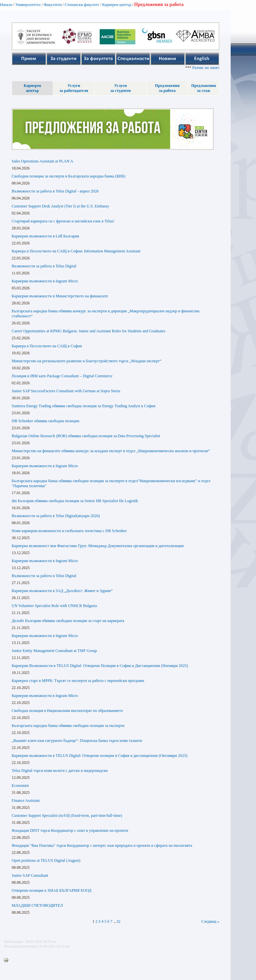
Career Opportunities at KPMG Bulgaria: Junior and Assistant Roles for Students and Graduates (88, 331)
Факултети (53, 5)
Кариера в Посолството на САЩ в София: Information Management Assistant (76, 251)
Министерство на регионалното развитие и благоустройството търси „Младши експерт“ (86, 361)
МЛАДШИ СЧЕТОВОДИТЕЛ (37, 905)
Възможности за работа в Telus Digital (44, 266)
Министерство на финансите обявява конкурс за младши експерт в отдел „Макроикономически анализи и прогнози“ (111, 451)
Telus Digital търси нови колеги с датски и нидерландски (60, 771)
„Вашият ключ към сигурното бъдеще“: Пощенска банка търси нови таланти (77, 741)
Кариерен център (116, 5)
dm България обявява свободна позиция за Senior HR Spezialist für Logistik (75, 501)
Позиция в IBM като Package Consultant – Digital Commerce (62, 376)
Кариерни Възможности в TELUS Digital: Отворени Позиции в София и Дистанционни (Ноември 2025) (100, 666)
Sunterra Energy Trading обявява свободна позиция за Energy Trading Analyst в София (83, 406)
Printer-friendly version (8, 960)
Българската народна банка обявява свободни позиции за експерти (68, 726)
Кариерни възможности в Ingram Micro (45, 281)
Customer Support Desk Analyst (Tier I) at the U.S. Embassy (60, 206)
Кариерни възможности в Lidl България (45, 236)
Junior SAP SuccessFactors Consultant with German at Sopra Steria (66, 391)
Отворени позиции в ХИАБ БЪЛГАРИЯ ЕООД (51, 890)
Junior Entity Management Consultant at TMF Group (54, 651)
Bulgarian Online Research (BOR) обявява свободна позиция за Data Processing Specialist (86, 436)
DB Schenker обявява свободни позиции (45, 421)
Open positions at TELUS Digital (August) (46, 860)
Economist (20, 786)
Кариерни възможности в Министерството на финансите (60, 296)
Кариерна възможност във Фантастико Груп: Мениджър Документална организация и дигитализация (98, 546)
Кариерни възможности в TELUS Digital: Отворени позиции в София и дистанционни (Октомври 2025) (99, 756)
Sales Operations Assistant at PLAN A (42, 161)
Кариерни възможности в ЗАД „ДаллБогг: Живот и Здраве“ (62, 591)
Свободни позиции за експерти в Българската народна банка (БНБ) (68, 176)
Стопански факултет (82, 5)
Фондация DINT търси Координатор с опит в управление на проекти (70, 830)
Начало (6, 5)
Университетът (28, 5)
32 (118, 921)
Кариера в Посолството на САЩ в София (47, 346)
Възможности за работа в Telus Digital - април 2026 (55, 191)
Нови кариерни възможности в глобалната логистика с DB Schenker (69, 531)
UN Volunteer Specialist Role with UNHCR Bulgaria (54, 606)
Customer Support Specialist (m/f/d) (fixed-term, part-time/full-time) (67, 816)
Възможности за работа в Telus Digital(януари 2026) (56, 516)
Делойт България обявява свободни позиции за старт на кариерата (68, 621)
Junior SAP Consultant (30, 875)
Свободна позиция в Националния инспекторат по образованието (67, 711)
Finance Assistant (26, 801)
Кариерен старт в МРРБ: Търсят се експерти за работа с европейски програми (78, 681)
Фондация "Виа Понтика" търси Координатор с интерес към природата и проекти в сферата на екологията (102, 845)
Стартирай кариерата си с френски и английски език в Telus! (63, 221)
